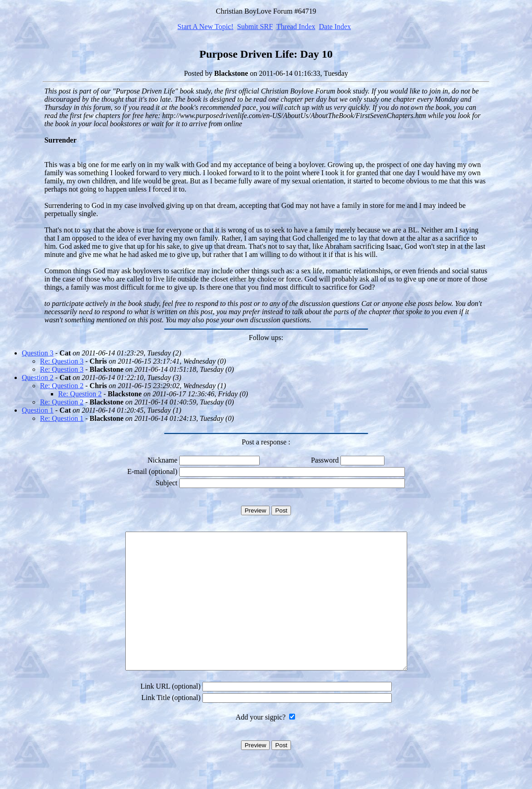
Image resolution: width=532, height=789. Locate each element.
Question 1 (38, 410)
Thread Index (296, 27)
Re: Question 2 (62, 386)
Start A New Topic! (205, 27)
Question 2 (38, 377)
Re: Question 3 (62, 361)
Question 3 (38, 353)
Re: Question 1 (62, 418)
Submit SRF (255, 27)
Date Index (335, 27)
